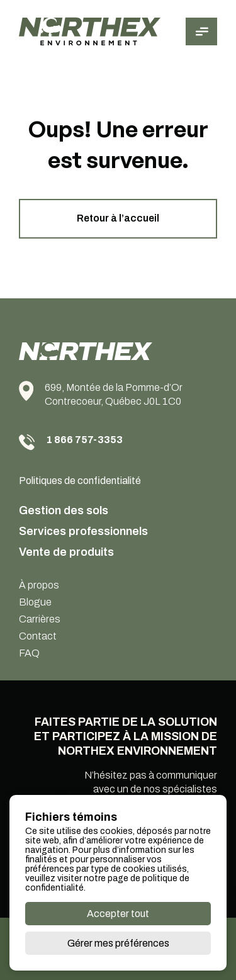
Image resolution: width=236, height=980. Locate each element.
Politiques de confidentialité (80, 481)
